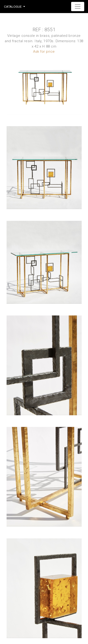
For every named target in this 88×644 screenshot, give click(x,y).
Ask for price (44, 52)
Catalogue (13, 7)
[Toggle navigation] (78, 7)
